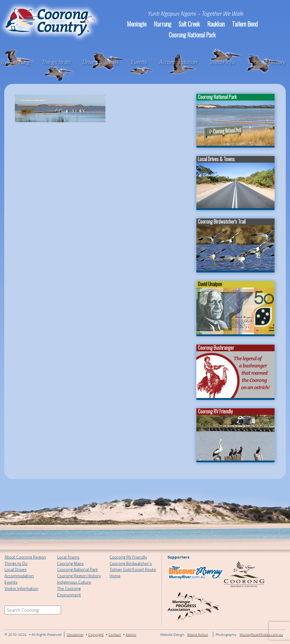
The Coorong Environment (69, 591)
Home (115, 576)
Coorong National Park (192, 35)
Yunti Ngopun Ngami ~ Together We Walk (195, 13)
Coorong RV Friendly (128, 557)
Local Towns (68, 557)
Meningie (137, 24)
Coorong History (266, 62)
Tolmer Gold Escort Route (133, 569)
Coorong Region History (79, 576)
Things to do (56, 62)
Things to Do (16, 563)
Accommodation (178, 62)
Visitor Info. (222, 62)
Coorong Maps (70, 563)
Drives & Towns (100, 62)
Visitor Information (21, 588)
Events (139, 62)
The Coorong (15, 62)
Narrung (163, 24)
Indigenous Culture (74, 582)
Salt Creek (189, 24)
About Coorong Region (25, 557)
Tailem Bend (245, 24)
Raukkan (216, 24)
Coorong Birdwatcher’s (131, 563)
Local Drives (16, 569)
